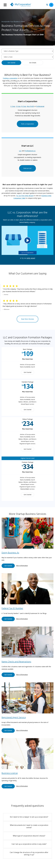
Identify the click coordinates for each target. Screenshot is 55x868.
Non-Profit (30, 106)
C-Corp (13, 106)
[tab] (27, 817)
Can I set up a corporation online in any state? (29, 844)
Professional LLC (30, 151)
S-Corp (18, 106)
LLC (20, 151)
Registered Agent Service (14, 718)
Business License (10, 773)
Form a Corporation (27, 124)
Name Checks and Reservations (16, 662)
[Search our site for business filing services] (48, 4)
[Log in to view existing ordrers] (51, 5)
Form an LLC (27, 168)
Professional (40, 106)
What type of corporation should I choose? (29, 836)
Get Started (11, 63)
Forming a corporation (10, 78)
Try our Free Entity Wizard (25, 196)
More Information (22, 566)
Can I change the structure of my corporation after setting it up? (29, 854)
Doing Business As (10, 553)
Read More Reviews (27, 319)
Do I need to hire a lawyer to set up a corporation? (29, 817)
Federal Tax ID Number (12, 608)
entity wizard (31, 258)
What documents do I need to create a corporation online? (29, 826)
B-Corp (24, 106)
